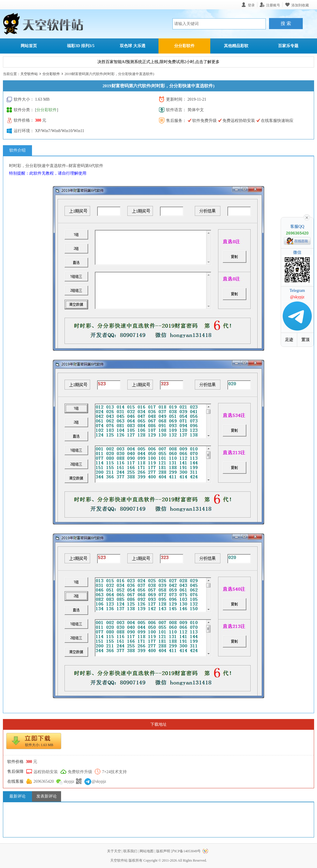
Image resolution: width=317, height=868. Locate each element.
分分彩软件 (184, 46)
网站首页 (29, 46)
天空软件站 (29, 74)
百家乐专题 (288, 46)
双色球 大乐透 (133, 46)
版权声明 (163, 851)
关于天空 (114, 851)
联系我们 (130, 851)
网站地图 (147, 851)
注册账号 (273, 5)
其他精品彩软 (236, 46)
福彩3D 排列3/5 (81, 46)
